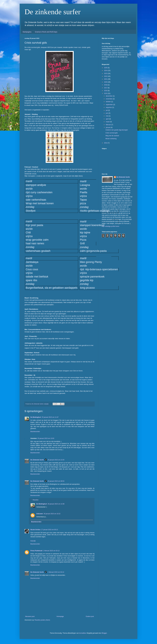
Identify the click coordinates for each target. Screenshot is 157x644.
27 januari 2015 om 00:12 (50, 530)
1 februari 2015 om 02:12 (51, 551)
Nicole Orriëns (35, 530)
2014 (106, 143)
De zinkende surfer (52, 12)
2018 (106, 85)
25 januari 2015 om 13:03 (46, 438)
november (109, 99)
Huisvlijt (33, 541)
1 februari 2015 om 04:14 (56, 572)
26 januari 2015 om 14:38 (56, 504)
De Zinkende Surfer (37, 460)
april (107, 119)
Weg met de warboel (112, 136)
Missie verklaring (111, 139)
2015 (106, 93)
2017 (106, 88)
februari (109, 125)
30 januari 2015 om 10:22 (52, 514)
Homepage (60, 616)
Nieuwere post (30, 616)
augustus (109, 107)
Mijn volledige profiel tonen (111, 226)
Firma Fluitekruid (36, 551)
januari (108, 127)
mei (107, 116)
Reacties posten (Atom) (42, 620)
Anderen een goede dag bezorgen (117, 130)
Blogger (104, 633)
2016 (106, 91)
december (109, 96)
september (110, 105)
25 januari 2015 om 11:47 (50, 417)
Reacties (36, 500)
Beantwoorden (35, 432)
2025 (106, 68)
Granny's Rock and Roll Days (46, 32)
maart (108, 122)
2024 (106, 71)
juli (107, 110)
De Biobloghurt (36, 417)
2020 (106, 82)
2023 (106, 73)
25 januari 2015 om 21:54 (56, 460)
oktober (108, 102)
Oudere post (90, 616)
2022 (106, 76)
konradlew (83, 633)
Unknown (40, 514)
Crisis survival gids (112, 133)
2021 (106, 79)
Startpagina (27, 32)
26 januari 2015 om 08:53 (56, 481)
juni (107, 113)
